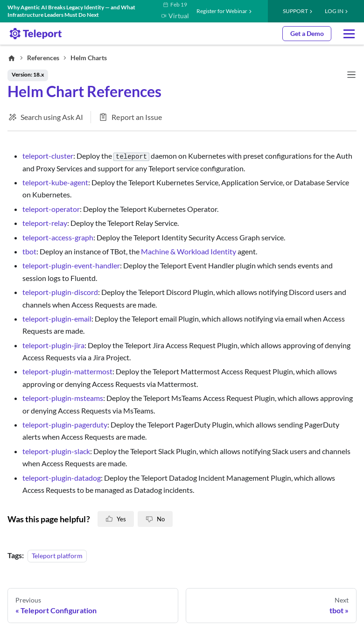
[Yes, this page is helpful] (116, 519)
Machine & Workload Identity (189, 251)
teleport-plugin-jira (53, 345)
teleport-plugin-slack (56, 451)
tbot (29, 251)
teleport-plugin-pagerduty (65, 424)
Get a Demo (307, 33)
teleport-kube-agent (55, 182)
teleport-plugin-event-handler (71, 265)
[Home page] (12, 58)
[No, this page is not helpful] (155, 519)
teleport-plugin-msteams (63, 398)
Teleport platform (57, 556)
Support (295, 11)
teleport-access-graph (58, 237)
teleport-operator (51, 209)
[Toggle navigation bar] (351, 75)
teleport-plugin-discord (60, 292)
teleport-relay (45, 223)
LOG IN (334, 11)
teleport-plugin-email (57, 319)
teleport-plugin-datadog (62, 478)
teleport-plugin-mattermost (67, 371)
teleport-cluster (48, 156)
